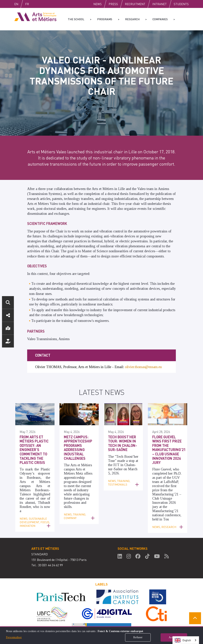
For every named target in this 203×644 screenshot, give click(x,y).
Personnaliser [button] (14, 637)
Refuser (138, 637)
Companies (160, 19)
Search (8, 302)
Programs (105, 19)
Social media (8, 315)
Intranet (159, 4)
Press (113, 4)
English (20, 4)
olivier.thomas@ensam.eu (143, 350)
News (98, 4)
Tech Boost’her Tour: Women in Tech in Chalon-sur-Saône (123, 426)
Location (8, 328)
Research (132, 19)
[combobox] (186, 640)
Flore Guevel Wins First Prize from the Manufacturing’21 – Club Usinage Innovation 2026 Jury (169, 433)
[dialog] (101, 635)
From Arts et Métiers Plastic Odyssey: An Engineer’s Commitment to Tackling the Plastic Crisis (34, 433)
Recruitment (135, 4)
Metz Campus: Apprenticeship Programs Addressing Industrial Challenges (78, 431)
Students (181, 4)
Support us (8, 341)
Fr (35, 4)
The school (76, 19)
